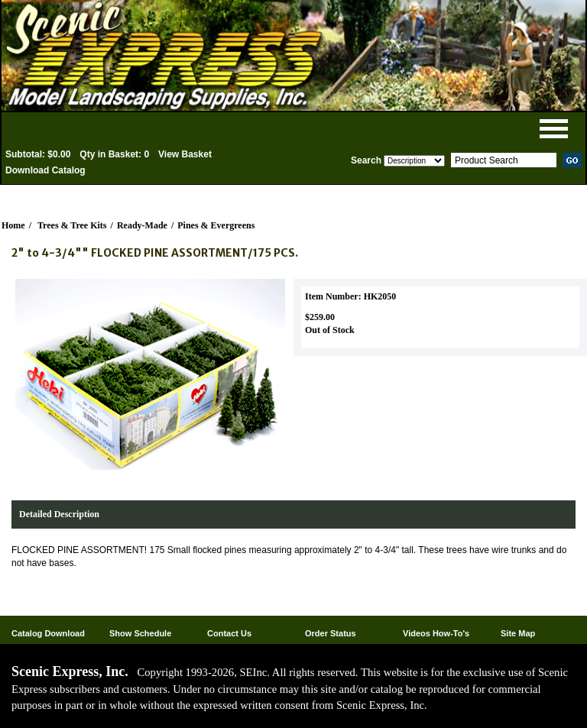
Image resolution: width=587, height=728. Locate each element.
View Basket (185, 154)
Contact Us (229, 633)
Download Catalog (45, 170)
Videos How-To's (436, 633)
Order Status (331, 633)
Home (13, 225)
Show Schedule (140, 633)
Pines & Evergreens (216, 225)
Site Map (518, 633)
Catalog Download (48, 633)
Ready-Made (142, 225)
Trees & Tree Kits (72, 225)
